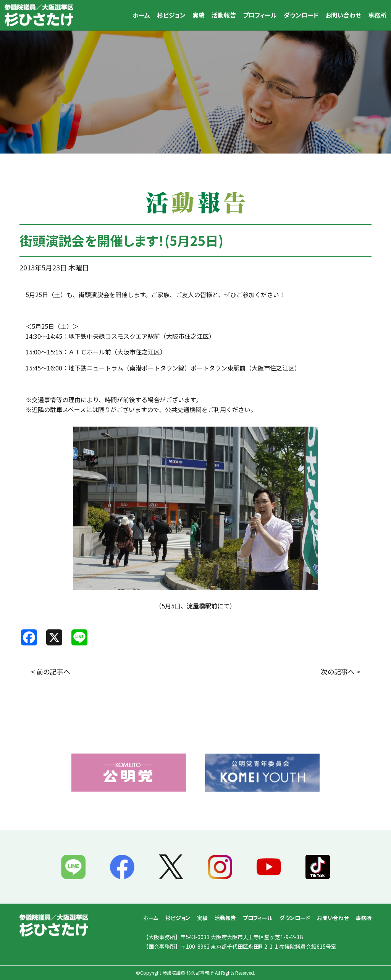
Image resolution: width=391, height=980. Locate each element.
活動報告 (224, 15)
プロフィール (260, 15)
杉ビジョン (171, 15)
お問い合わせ (343, 15)
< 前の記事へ (51, 671)
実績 (199, 15)
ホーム (141, 15)
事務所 (377, 15)
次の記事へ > (340, 671)
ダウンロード (301, 15)
